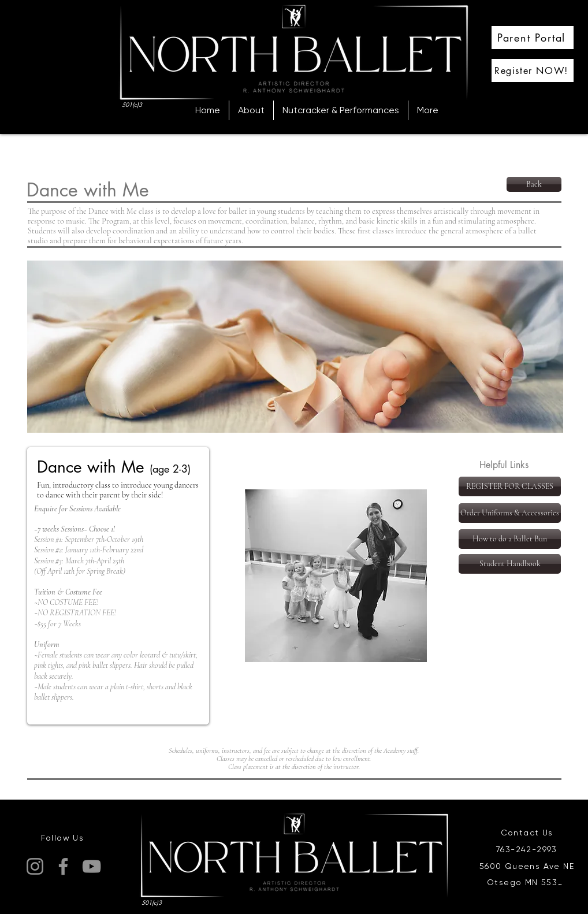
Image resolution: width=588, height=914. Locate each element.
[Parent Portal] (533, 38)
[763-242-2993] (528, 850)
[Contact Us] (528, 833)
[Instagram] (35, 866)
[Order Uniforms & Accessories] (510, 513)
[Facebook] (63, 866)
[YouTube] (92, 866)
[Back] (534, 184)
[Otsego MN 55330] (528, 882)
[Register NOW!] (533, 70)
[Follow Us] (64, 838)
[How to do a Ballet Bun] (510, 539)
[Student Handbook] (510, 564)
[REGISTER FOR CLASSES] (510, 486)
